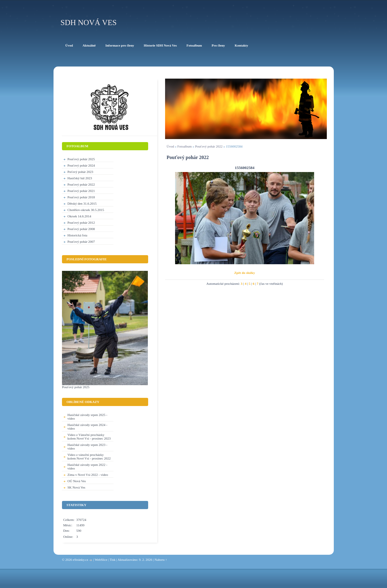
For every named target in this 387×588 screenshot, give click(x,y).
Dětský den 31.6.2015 (82, 203)
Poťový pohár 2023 (80, 172)
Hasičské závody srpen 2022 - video (87, 466)
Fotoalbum (184, 146)
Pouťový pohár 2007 (81, 242)
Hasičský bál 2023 (80, 178)
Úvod (170, 146)
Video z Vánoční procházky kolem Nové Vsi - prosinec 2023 (89, 437)
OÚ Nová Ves (77, 481)
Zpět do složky (245, 273)
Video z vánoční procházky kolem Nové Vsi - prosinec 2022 (89, 456)
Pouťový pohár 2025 (81, 159)
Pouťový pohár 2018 (81, 197)
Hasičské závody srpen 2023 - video (87, 447)
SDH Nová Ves (89, 23)
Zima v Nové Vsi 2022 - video (88, 475)
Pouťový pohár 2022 (209, 146)
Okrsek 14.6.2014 (79, 216)
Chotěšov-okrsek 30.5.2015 (86, 210)
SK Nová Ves (76, 487)
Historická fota (77, 235)
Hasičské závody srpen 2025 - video (87, 417)
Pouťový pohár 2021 (81, 191)
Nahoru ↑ (161, 560)
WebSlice (101, 560)
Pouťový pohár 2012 (81, 223)
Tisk (113, 560)
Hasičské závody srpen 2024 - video (87, 427)
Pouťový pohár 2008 (81, 229)
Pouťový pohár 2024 (81, 165)
